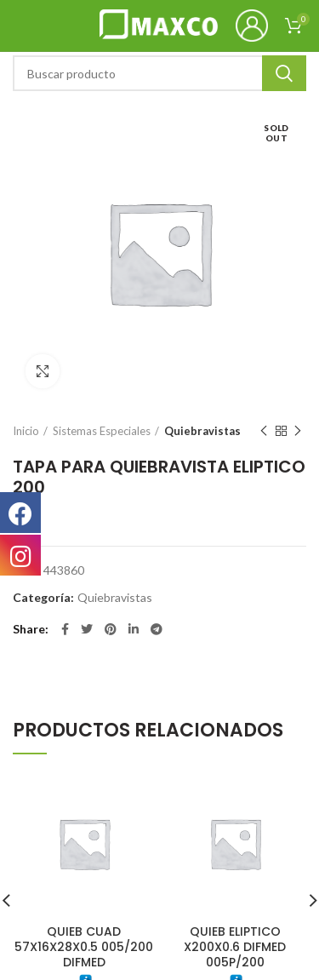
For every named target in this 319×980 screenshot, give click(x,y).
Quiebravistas (202, 431)
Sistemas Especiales (102, 431)
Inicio (26, 431)
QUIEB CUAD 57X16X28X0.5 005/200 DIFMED (84, 946)
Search (284, 73)
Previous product (264, 431)
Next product (298, 431)
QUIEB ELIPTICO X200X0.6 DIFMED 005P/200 (235, 946)
